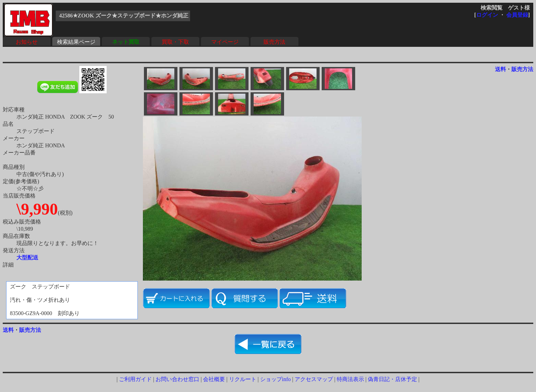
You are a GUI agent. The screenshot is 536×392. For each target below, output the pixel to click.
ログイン (487, 15)
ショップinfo (276, 379)
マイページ (225, 42)
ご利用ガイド (135, 379)
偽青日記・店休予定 (392, 379)
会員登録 (517, 15)
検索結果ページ (76, 42)
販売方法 (274, 42)
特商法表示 (350, 379)
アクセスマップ (314, 379)
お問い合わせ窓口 (177, 379)
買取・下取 (175, 42)
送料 (500, 69)
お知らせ (27, 42)
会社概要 (214, 379)
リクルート (243, 379)
